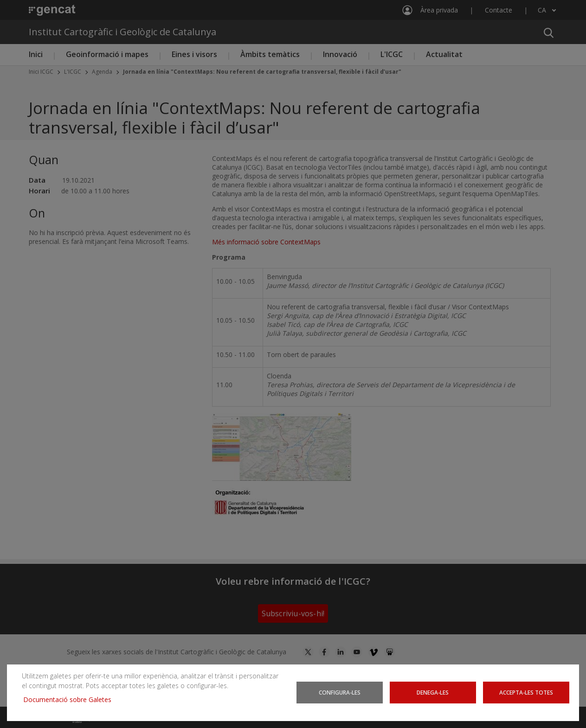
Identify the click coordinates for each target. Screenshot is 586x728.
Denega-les (433, 693)
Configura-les (340, 693)
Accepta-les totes (526, 693)
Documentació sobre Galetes (71, 699)
